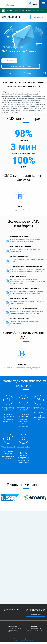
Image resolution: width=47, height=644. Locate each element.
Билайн (10, 73)
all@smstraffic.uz (10, 610)
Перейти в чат (38, 10)
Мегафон (28, 73)
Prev (2, 73)
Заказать (9, 61)
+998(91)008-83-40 (36, 610)
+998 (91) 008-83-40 (11, 17)
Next (45, 73)
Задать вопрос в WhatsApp (21, 66)
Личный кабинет (35, 4)
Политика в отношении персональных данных (29, 640)
